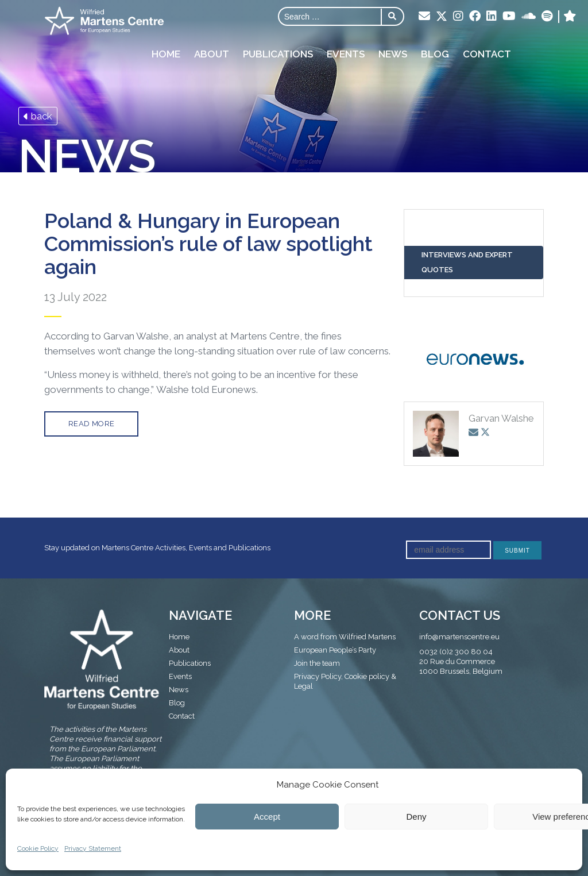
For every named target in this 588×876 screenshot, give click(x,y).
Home (166, 54)
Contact (487, 54)
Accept (267, 817)
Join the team (317, 663)
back (38, 116)
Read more (92, 424)
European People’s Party (335, 650)
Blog (435, 54)
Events (346, 54)
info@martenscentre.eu (459, 637)
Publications (278, 54)
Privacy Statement (93, 848)
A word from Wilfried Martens (345, 637)
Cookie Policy (38, 848)
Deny (416, 817)
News (393, 54)
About (212, 54)
